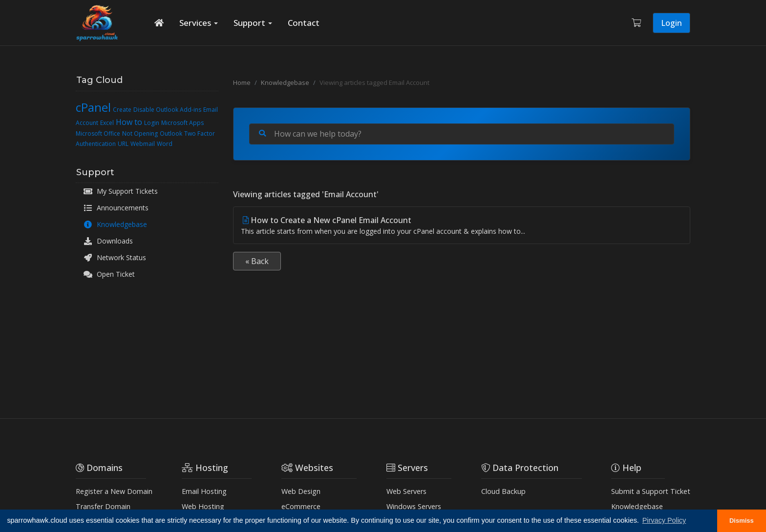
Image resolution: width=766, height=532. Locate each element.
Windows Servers (414, 506)
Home (242, 82)
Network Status (115, 258)
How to (129, 122)
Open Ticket (109, 274)
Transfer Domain (103, 506)
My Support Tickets (120, 191)
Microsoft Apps (182, 123)
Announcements (116, 208)
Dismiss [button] (742, 521)
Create (122, 110)
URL (123, 144)
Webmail (143, 144)
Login (671, 23)
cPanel (93, 107)
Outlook (171, 133)
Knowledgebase (115, 225)
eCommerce (301, 506)
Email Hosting (204, 491)
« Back (257, 261)
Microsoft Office (98, 133)
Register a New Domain (114, 491)
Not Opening (140, 133)
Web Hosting (203, 506)
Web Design (301, 491)
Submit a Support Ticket (651, 491)
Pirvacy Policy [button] (664, 520)
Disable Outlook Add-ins (167, 110)
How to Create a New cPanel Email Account (462, 225)
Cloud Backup (503, 491)
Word (165, 144)
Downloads (108, 241)
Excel (107, 123)
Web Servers (406, 491)
